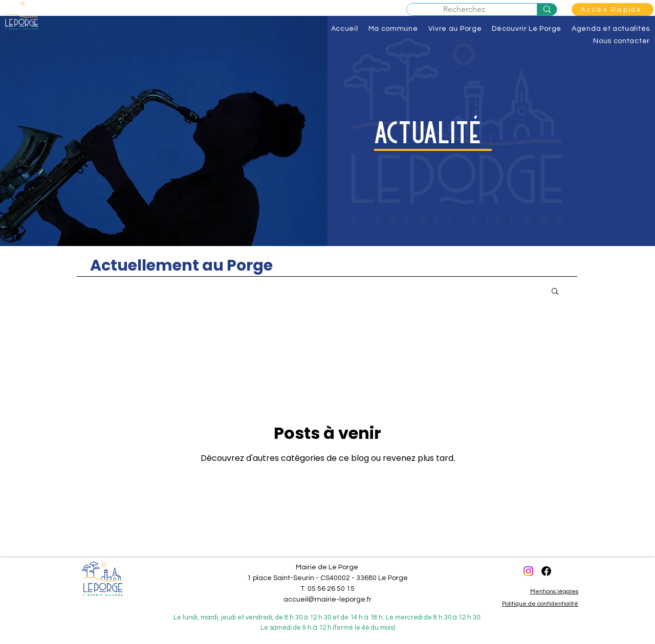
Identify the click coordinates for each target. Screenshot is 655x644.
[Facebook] (546, 571)
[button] (613, 9)
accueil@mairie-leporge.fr (327, 599)
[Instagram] (528, 571)
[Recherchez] (547, 9)
